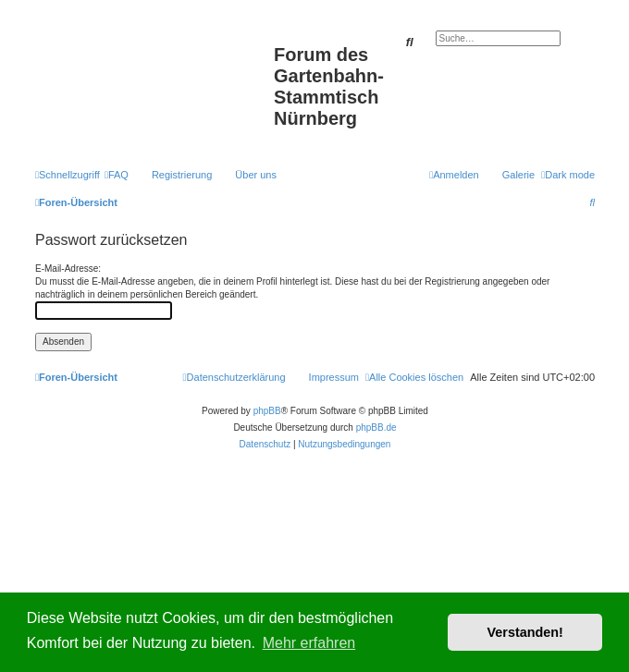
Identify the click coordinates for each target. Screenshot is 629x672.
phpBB (267, 411)
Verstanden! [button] (525, 632)
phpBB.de (376, 428)
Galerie (518, 175)
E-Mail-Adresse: (68, 269)
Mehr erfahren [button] (309, 643)
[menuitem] (117, 175)
